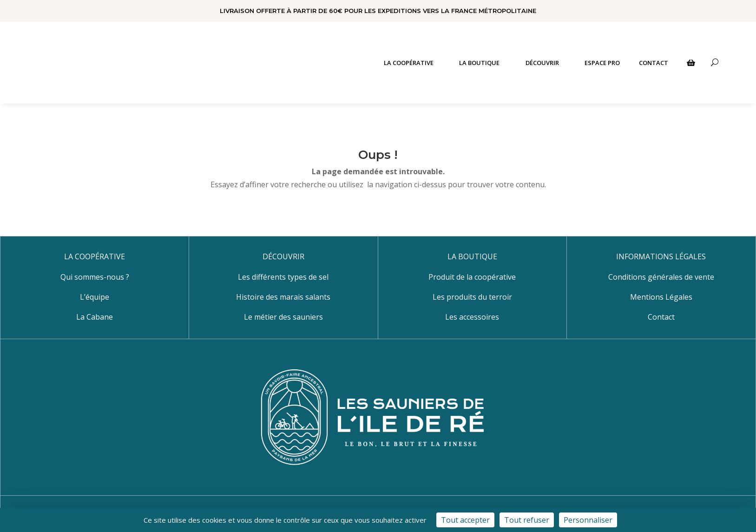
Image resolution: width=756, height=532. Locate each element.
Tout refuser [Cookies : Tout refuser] (527, 520)
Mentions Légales (661, 297)
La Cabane (95, 317)
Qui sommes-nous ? (95, 277)
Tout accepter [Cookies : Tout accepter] (465, 520)
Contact (661, 317)
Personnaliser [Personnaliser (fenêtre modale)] (588, 520)
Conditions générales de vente (661, 277)
